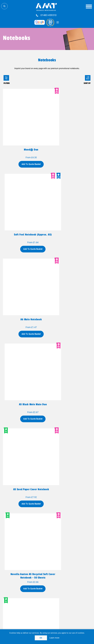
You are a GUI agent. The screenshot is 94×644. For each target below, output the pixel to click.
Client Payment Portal (65, 602)
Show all (47, 542)
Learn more (54, 638)
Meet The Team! (29, 594)
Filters (6, 78)
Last (68, 533)
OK (41, 638)
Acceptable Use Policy (65, 605)
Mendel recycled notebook (25, 423)
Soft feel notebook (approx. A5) (69, 136)
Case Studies (29, 597)
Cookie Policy (65, 607)
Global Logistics (29, 583)
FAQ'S (65, 586)
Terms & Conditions (29, 607)
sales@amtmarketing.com (54, 577)
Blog (65, 583)
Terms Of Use (29, 605)
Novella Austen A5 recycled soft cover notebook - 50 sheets (70, 281)
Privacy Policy (29, 602)
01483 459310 (49, 15)
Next (60, 533)
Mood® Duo (24, 136)
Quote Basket (58, 22)
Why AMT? (29, 592)
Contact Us (29, 589)
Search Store (4, 6)
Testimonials (65, 589)
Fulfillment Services (29, 586)
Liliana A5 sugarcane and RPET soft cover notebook (69, 425)
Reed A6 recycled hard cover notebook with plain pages (69, 353)
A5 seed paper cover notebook (25, 280)
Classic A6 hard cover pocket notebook (25, 497)
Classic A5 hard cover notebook (70, 495)
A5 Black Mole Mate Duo (70, 208)
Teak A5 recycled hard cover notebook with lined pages (25, 353)
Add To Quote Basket (24, 151)
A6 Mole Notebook (25, 208)
